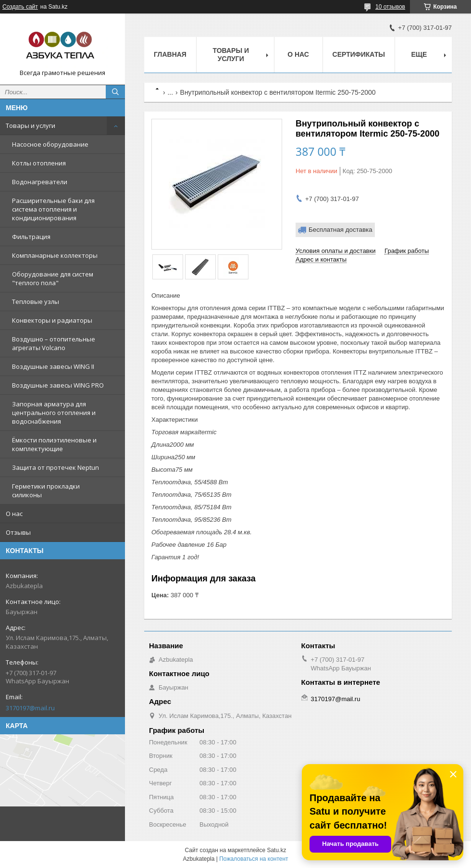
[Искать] (115, 92)
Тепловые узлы (36, 302)
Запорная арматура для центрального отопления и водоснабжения (54, 413)
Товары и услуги (31, 126)
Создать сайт (20, 7)
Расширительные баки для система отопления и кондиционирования (53, 209)
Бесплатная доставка (341, 230)
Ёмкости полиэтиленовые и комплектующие (54, 444)
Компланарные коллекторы (55, 255)
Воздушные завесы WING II (53, 366)
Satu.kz (276, 850)
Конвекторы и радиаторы (52, 320)
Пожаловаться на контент (254, 859)
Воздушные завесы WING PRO (58, 385)
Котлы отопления (39, 163)
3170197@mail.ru (30, 708)
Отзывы (18, 532)
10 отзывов (390, 7)
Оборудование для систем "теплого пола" (53, 278)
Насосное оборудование (50, 144)
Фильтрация (31, 237)
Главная (170, 54)
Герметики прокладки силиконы (46, 491)
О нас (14, 514)
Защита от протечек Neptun (56, 467)
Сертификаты (359, 54)
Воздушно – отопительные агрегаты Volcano (54, 343)
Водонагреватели (40, 182)
